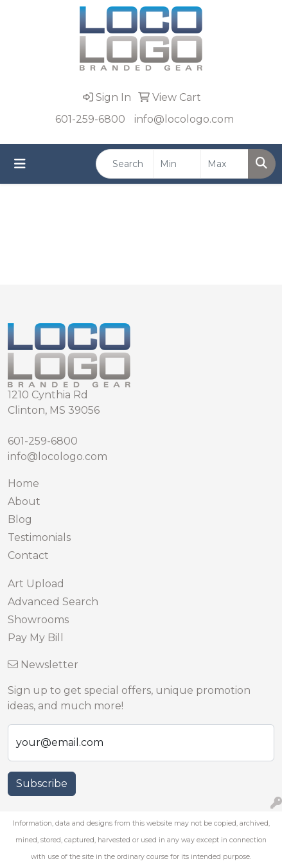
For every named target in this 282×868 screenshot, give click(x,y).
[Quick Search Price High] (225, 164)
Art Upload (36, 584)
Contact (28, 555)
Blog (20, 519)
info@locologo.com (184, 119)
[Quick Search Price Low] (177, 164)
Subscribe (42, 784)
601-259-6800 (90, 119)
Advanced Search (53, 602)
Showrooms (38, 620)
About (24, 501)
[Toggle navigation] (20, 164)
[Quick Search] (125, 164)
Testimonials (39, 537)
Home (23, 483)
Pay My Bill (36, 638)
